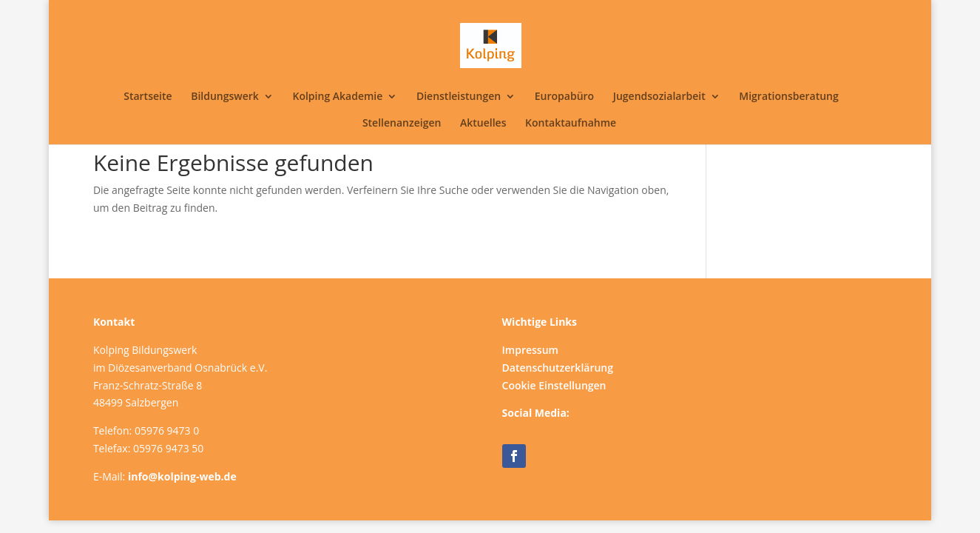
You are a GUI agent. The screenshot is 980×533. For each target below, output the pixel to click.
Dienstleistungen (459, 97)
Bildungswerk (225, 97)
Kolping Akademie (337, 97)
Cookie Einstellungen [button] (554, 385)
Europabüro (564, 97)
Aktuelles (483, 124)
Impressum (530, 350)
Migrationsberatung (788, 97)
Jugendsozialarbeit (659, 97)
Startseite (148, 97)
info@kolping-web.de (182, 476)
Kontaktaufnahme (571, 124)
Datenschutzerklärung (558, 368)
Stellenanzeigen (402, 124)
